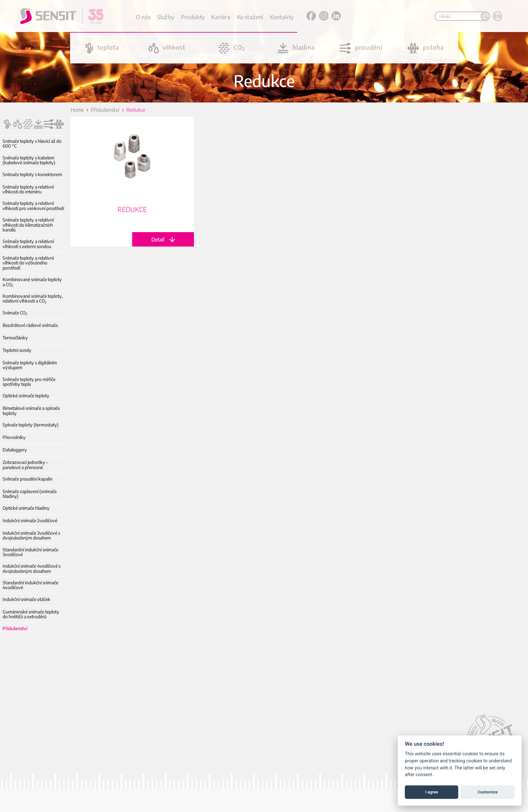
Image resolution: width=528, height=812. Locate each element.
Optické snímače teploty (26, 396)
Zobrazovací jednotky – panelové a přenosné (25, 465)
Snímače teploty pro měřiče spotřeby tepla (29, 382)
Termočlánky (15, 338)
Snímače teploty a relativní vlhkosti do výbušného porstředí (28, 263)
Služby (166, 17)
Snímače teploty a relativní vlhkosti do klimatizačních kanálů (28, 225)
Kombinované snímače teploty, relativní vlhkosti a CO (33, 299)
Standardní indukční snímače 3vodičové (30, 552)
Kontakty (282, 17)
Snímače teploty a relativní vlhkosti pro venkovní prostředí (33, 206)
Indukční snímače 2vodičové (30, 520)
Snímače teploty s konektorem (32, 174)
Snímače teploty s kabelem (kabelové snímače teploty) (29, 160)
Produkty (193, 17)
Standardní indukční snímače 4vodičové (30, 585)
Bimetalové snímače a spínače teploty (31, 411)
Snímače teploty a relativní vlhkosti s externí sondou (28, 244)
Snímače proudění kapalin (28, 479)
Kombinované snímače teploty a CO (32, 282)
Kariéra (221, 17)
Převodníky (14, 437)
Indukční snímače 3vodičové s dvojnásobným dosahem (31, 536)
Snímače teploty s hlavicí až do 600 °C (32, 144)
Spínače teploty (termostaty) (31, 425)
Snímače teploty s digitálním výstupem (30, 365)
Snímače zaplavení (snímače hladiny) (30, 494)
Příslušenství (15, 628)
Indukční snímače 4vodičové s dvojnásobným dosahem (32, 568)
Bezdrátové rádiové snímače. (31, 325)
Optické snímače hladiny (26, 508)
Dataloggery (15, 450)
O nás (143, 17)
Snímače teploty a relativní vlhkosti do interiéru (28, 189)
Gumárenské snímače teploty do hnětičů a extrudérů (31, 614)
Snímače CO (15, 313)
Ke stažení (250, 17)
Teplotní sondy (17, 350)
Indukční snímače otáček (26, 599)
